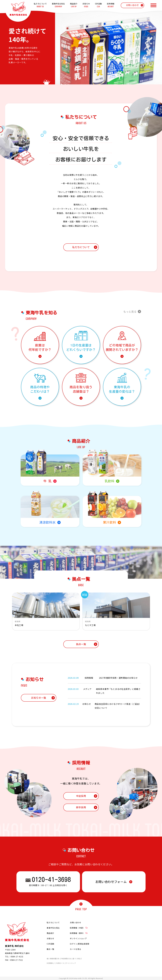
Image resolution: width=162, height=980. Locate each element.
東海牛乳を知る (53, 928)
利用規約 (50, 963)
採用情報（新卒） (79, 933)
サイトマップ (71, 963)
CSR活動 (50, 944)
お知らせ (50, 938)
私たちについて (53, 922)
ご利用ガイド (60, 963)
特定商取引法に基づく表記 (71, 959)
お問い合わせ (75, 922)
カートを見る (75, 949)
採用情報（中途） (79, 928)
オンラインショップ (78, 938)
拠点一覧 (50, 949)
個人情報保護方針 (53, 959)
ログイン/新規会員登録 (80, 944)
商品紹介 (50, 933)
